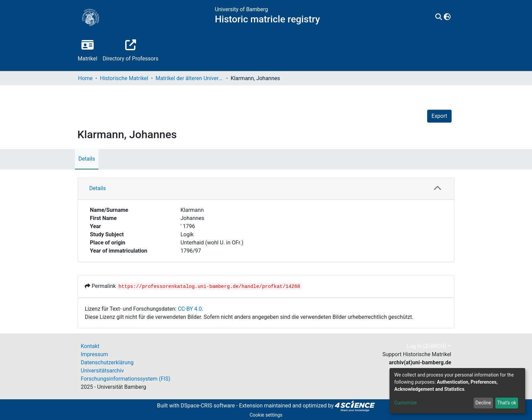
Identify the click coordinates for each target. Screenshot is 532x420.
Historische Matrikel (124, 78)
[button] (447, 17)
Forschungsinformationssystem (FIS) (126, 379)
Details (87, 159)
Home (85, 78)
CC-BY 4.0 (190, 309)
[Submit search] (439, 17)
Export (439, 116)
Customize (405, 403)
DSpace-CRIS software (208, 406)
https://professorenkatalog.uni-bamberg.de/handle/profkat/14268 (209, 287)
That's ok (507, 403)
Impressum (94, 354)
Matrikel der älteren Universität (189, 78)
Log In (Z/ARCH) (427, 346)
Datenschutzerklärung (107, 362)
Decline (483, 403)
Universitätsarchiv (102, 371)
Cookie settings (266, 415)
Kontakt (90, 346)
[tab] (266, 189)
